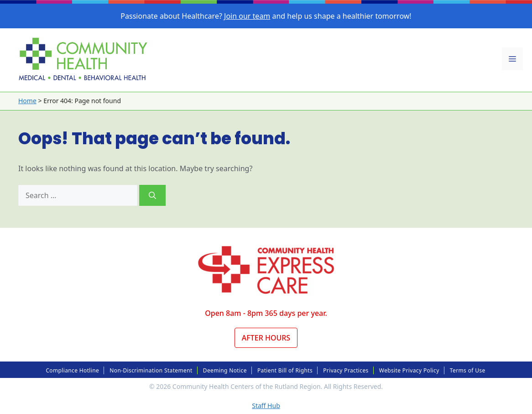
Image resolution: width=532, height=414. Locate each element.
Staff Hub (266, 406)
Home (27, 101)
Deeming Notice (225, 370)
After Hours (266, 338)
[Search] (152, 195)
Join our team (247, 16)
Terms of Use (468, 370)
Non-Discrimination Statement (151, 370)
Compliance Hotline (72, 370)
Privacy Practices (346, 370)
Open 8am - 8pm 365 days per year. (266, 313)
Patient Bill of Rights (285, 370)
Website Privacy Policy (409, 370)
